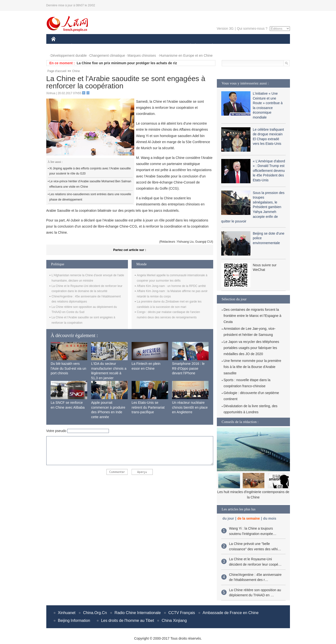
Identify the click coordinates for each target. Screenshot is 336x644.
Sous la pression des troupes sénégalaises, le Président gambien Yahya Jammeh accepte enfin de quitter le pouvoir (253, 207)
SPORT (229, 46)
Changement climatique (107, 55)
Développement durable (69, 55)
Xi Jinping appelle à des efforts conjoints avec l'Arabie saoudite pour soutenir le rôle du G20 (90, 171)
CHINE (60, 46)
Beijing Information (74, 621)
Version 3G (225, 28)
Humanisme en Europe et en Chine (186, 55)
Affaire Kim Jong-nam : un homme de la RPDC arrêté (171, 286)
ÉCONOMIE (80, 46)
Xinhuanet (67, 613)
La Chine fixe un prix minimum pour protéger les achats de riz (127, 63)
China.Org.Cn (95, 613)
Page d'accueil (57, 71)
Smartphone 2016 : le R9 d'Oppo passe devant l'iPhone (188, 368)
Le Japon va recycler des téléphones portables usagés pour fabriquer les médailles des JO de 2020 (251, 348)
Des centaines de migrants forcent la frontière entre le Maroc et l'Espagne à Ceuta (253, 316)
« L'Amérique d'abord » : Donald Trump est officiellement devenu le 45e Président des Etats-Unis (269, 171)
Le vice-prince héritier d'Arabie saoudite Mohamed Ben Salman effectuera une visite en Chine (90, 184)
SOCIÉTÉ (188, 46)
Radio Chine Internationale (138, 613)
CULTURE (167, 46)
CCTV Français (182, 613)
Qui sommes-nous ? (252, 28)
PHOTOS (272, 46)
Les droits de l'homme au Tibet (128, 621)
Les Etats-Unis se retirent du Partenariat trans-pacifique (148, 407)
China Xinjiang (174, 621)
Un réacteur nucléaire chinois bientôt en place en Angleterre (190, 407)
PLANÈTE (210, 46)
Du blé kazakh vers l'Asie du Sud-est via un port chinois (68, 368)
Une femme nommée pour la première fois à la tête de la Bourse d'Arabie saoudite (253, 367)
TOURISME (250, 46)
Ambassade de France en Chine (231, 613)
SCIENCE (145, 46)
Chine (76, 71)
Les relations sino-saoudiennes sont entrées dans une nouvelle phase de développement (90, 197)
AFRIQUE (123, 46)
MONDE (103, 46)
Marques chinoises (142, 55)
